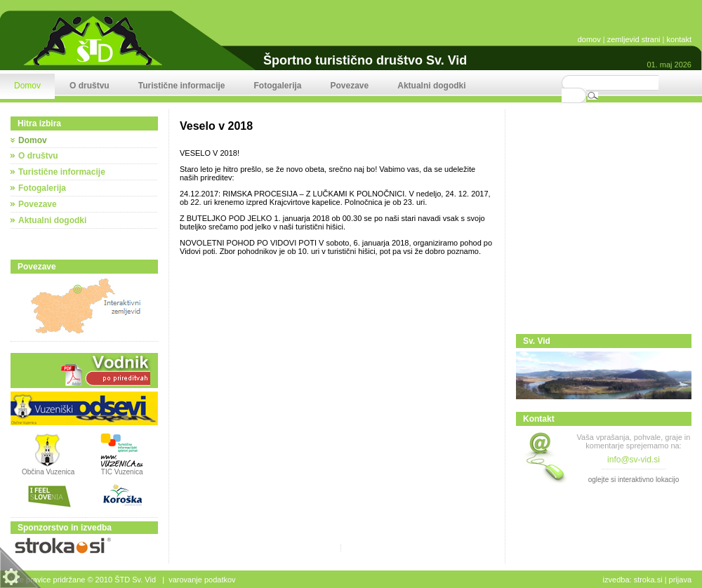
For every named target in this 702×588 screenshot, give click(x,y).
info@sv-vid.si (634, 460)
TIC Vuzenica (122, 472)
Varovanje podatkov (202, 580)
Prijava (680, 580)
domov (589, 39)
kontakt (679, 39)
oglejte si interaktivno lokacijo (634, 480)
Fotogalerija (42, 188)
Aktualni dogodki (52, 220)
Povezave (38, 204)
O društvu (38, 156)
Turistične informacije (62, 172)
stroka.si (648, 580)
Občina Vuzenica (48, 469)
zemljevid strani (634, 39)
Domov (33, 140)
